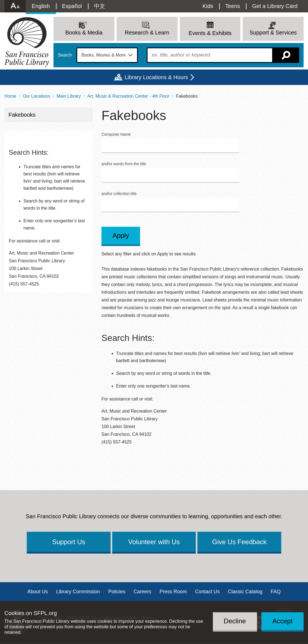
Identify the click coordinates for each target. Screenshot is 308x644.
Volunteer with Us (154, 542)
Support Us (69, 542)
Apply (121, 235)
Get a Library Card (275, 6)
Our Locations (36, 96)
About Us (38, 592)
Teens (233, 6)
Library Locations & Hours (156, 77)
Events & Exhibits (210, 33)
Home (10, 96)
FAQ (276, 592)
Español (72, 6)
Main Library (69, 96)
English (41, 6)
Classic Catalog (245, 592)
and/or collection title (119, 194)
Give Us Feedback (239, 542)
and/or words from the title (124, 164)
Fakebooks (22, 115)
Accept (282, 621)
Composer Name (116, 134)
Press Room (173, 592)
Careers (142, 592)
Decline (235, 621)
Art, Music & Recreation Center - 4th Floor (128, 96)
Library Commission (78, 592)
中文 (100, 6)
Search (65, 55)
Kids (208, 6)
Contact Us (207, 592)
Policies (117, 592)
